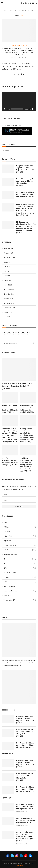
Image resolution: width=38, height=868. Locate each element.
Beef (20, 522)
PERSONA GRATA (20, 573)
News (19, 46)
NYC (20, 568)
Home (4, 10)
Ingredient (20, 541)
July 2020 (7, 267)
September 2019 (9, 303)
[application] (19, 101)
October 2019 (8, 299)
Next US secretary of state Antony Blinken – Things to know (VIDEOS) (10, 409)
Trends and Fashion (20, 591)
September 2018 (9, 308)
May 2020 (7, 276)
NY (20, 563)
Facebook (5, 151)
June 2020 (7, 271)
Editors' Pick (20, 536)
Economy (20, 532)
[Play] (5, 109)
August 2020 (8, 262)
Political (25, 46)
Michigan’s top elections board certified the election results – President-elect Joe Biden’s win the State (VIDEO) (28, 435)
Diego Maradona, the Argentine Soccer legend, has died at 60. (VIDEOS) (17, 386)
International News (20, 545)
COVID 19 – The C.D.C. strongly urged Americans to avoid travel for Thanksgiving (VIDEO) (26, 836)
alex (14, 58)
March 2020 (8, 285)
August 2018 (8, 312)
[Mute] (30, 109)
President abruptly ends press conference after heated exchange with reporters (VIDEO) (19, 52)
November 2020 (9, 248)
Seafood (20, 582)
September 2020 (9, 257)
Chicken (20, 527)
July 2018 (7, 317)
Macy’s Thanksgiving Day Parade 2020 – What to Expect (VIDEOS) (10, 461)
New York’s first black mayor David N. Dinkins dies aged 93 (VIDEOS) (28, 409)
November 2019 (9, 294)
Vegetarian (20, 595)
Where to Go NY (20, 600)
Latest (13, 46)
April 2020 (7, 280)
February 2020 (9, 289)
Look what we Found (20, 554)
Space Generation (20, 586)
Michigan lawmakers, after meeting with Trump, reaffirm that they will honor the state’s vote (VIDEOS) (27, 465)
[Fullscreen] (33, 109)
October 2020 (8, 253)
